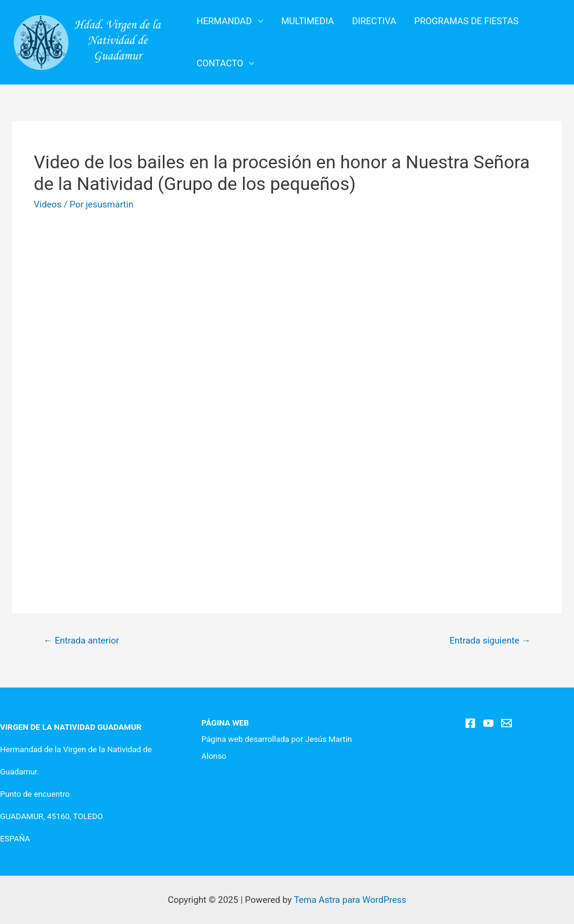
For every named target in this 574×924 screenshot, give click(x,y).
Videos (48, 204)
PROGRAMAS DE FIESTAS (466, 21)
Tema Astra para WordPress (350, 900)
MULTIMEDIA (308, 21)
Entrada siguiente (490, 641)
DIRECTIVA (374, 21)
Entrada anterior (81, 641)
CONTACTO (220, 63)
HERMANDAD (224, 21)
